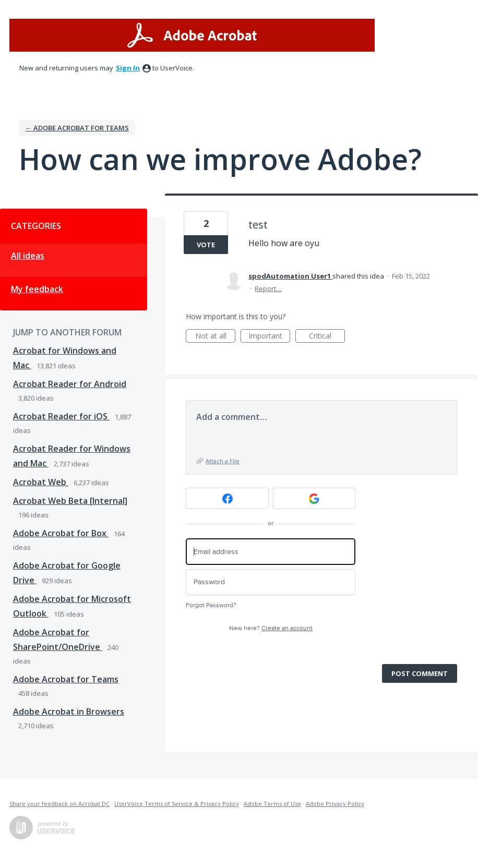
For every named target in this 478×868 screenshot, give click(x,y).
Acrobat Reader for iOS (61, 416)
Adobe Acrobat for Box (61, 533)
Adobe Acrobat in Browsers (69, 712)
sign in (128, 68)
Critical (327, 337)
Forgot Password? (211, 605)
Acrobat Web (41, 482)
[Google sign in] (314, 498)
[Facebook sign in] (227, 498)
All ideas (28, 256)
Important (269, 337)
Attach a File (223, 461)
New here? (271, 628)
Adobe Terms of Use (272, 804)
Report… (268, 288)
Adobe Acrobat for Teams (66, 679)
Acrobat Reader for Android (70, 384)
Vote (206, 245)
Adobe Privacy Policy (335, 804)
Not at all (216, 337)
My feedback (37, 289)
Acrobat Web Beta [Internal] (70, 501)
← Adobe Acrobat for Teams (77, 128)
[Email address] (271, 552)
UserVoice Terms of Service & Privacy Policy (177, 804)
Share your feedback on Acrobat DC (59, 804)
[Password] (271, 582)
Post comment (420, 673)
